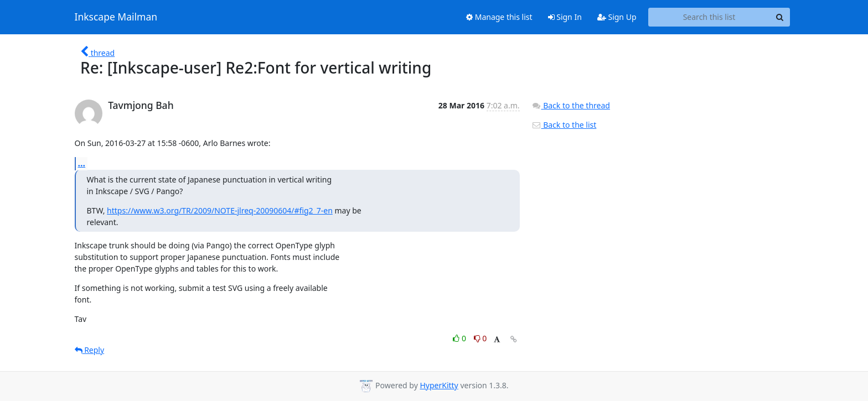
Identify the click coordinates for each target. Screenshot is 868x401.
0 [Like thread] (460, 338)
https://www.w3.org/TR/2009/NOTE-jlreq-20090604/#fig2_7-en (220, 210)
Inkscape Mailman (116, 17)
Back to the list (564, 125)
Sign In (565, 17)
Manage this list (499, 17)
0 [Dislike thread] (480, 338)
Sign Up (617, 17)
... (82, 163)
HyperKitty (439, 385)
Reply (90, 350)
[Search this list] (709, 17)
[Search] (780, 17)
